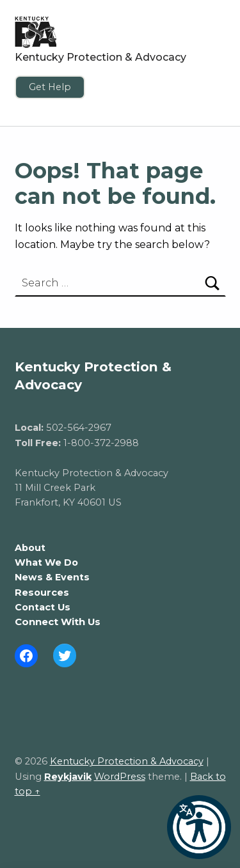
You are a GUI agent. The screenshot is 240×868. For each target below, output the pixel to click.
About (30, 548)
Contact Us (43, 607)
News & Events (52, 577)
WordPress (120, 777)
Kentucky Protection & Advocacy (100, 57)
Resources (42, 593)
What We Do (46, 562)
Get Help (50, 87)
